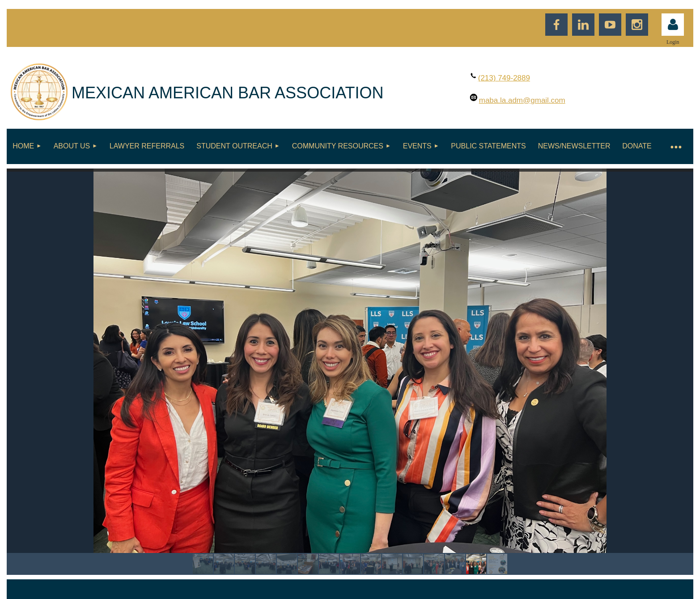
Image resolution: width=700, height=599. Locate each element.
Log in (673, 25)
